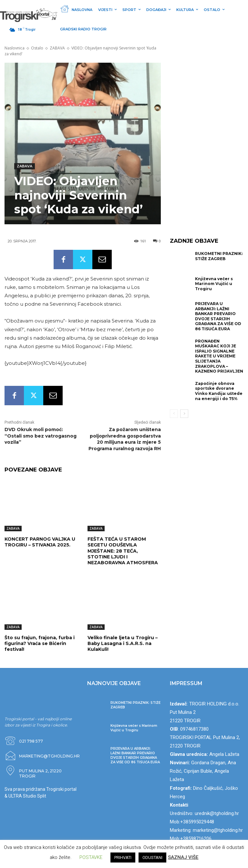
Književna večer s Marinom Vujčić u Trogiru (214, 284)
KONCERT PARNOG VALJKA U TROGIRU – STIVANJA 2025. (40, 542)
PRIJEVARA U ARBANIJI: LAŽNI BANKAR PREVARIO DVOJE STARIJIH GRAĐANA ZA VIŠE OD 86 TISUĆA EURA (218, 316)
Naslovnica (15, 48)
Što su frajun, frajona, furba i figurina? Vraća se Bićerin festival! (40, 643)
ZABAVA (57, 48)
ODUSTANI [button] (152, 857)
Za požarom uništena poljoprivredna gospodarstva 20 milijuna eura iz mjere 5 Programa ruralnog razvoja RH (125, 439)
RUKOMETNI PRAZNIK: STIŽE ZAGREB (219, 256)
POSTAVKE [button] (91, 857)
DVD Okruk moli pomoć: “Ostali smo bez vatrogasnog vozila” (41, 436)
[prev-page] (174, 414)
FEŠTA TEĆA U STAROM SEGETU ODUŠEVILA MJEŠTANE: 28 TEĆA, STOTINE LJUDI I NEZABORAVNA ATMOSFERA (123, 551)
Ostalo (37, 48)
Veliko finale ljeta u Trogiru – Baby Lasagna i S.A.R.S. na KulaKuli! (123, 643)
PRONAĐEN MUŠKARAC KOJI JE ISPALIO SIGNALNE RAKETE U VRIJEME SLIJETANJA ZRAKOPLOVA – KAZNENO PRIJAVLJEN (219, 356)
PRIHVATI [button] (123, 857)
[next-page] (184, 414)
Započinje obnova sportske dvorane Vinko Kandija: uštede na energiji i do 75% (219, 391)
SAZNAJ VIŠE (183, 857)
